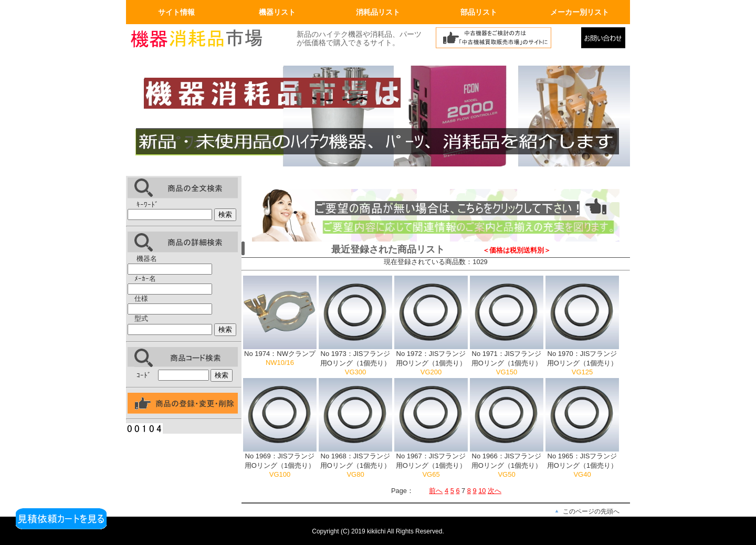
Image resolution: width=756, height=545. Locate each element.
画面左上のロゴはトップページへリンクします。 (205, 40)
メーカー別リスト (580, 12)
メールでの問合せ (606, 40)
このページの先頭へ (591, 511)
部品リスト (479, 12)
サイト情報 (176, 12)
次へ (495, 491)
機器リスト (277, 12)
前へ (436, 491)
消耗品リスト (378, 12)
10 (482, 491)
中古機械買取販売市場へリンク (506, 40)
